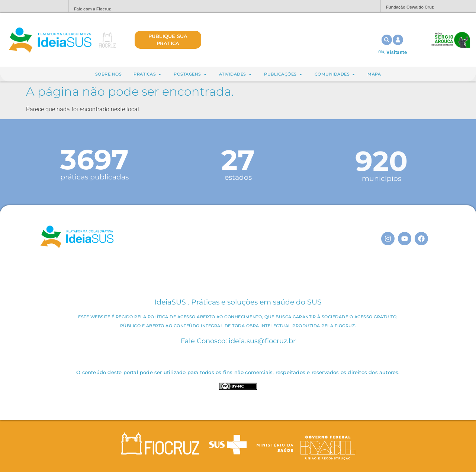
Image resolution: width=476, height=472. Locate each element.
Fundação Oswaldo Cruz (410, 7)
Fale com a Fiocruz (92, 9)
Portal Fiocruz (45, 7)
